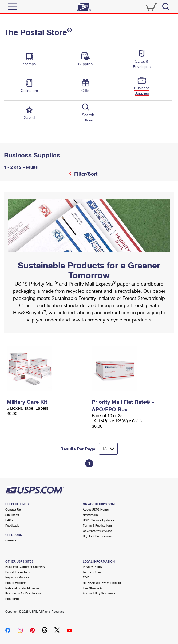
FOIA (86, 577)
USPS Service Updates (98, 520)
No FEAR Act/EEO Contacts (102, 583)
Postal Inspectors (17, 572)
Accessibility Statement (99, 593)
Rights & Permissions (98, 536)
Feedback (12, 525)
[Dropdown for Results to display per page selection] (108, 449)
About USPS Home (96, 509)
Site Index (12, 515)
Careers (11, 540)
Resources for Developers (23, 593)
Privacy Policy (92, 567)
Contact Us (13, 509)
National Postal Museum (22, 588)
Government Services (97, 531)
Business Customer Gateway (25, 567)
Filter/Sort (85, 174)
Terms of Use (92, 572)
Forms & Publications (98, 525)
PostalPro (12, 599)
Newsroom (90, 515)
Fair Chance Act (94, 588)
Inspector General (17, 577)
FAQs (9, 520)
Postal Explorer (16, 583)
